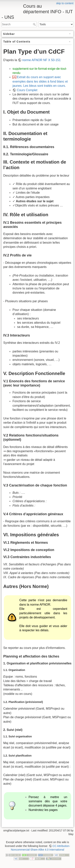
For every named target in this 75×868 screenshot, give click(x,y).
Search (35, 24)
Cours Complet (27, 90)
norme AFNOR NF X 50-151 (41, 60)
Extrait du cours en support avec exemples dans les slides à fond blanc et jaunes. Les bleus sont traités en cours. (40, 81)
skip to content (65, 3)
